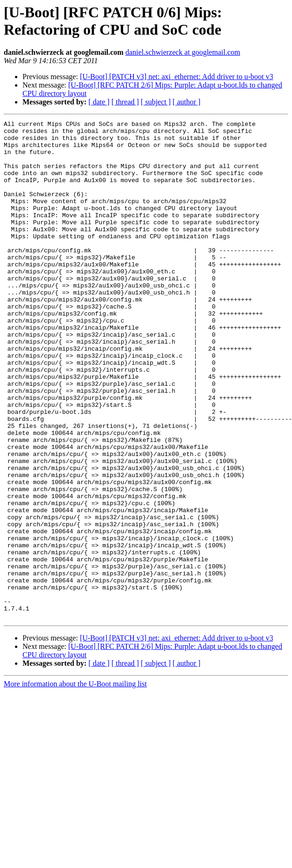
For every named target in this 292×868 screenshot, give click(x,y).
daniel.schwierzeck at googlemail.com (183, 52)
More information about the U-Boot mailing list (75, 783)
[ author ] (187, 102)
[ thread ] (125, 102)
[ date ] (99, 102)
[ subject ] (156, 102)
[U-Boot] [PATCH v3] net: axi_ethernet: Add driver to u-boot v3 (177, 77)
